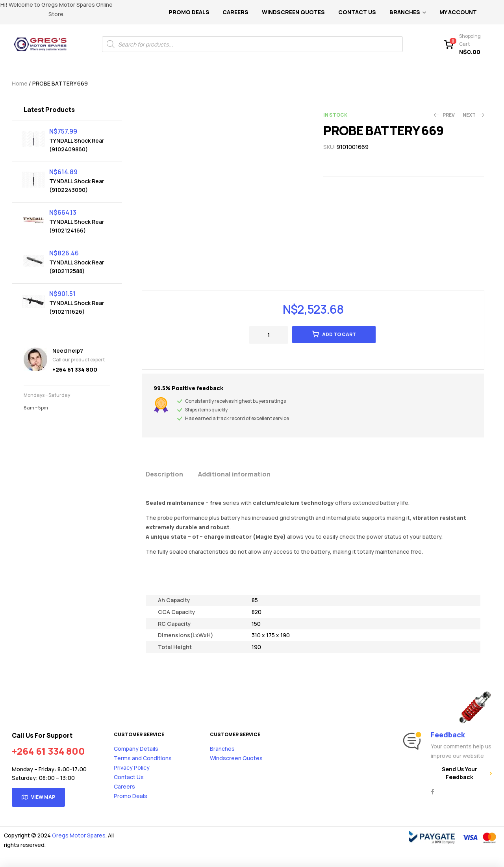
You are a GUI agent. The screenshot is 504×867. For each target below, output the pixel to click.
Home (20, 83)
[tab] (171, 474)
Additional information (234, 474)
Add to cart (339, 334)
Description (164, 474)
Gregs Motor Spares (79, 835)
